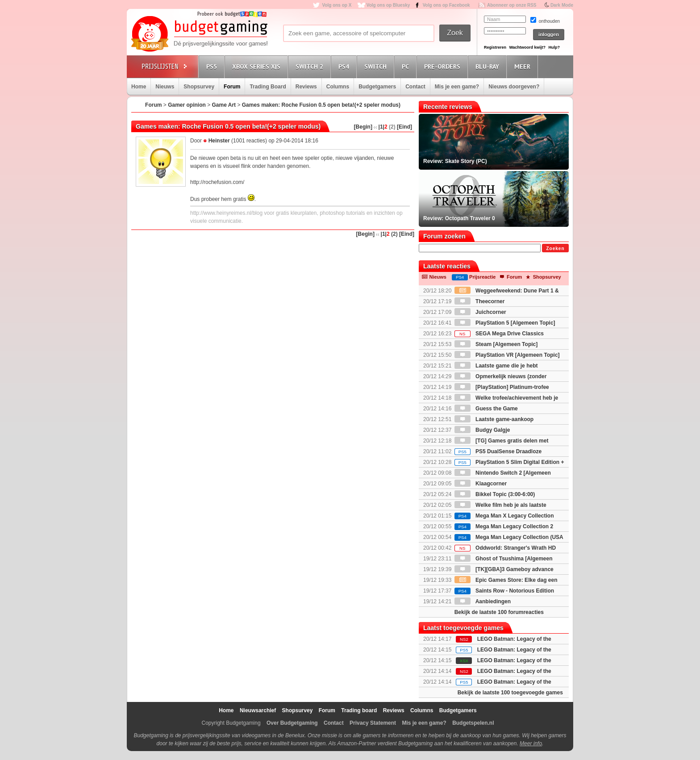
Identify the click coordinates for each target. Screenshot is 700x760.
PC (407, 66)
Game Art (224, 105)
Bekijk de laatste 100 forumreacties (499, 612)
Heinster (219, 141)
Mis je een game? (457, 87)
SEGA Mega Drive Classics (499, 334)
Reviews (306, 87)
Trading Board (268, 87)
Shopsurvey (199, 87)
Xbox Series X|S (258, 66)
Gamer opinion (187, 105)
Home (139, 87)
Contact (415, 87)
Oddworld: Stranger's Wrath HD (505, 548)
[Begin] (363, 127)
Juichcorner (480, 312)
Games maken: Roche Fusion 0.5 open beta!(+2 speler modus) (321, 105)
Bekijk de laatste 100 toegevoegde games (510, 693)
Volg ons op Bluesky (388, 5)
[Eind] (404, 127)
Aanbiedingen (483, 601)
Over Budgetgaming (292, 723)
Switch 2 (311, 66)
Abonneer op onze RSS (512, 5)
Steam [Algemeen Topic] (496, 344)
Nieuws (165, 87)
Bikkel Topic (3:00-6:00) (495, 494)
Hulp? (554, 47)
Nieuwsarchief (258, 710)
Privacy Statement (373, 723)
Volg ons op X (337, 5)
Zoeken (555, 248)
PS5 (213, 66)
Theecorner (480, 301)
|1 (381, 127)
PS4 (345, 66)
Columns (338, 87)
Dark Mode (562, 5)
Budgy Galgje (482, 430)
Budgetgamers (377, 87)
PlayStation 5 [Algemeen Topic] (505, 323)
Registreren (495, 47)
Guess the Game (486, 409)
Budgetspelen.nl (473, 723)
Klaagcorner (481, 484)
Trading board (359, 710)
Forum (232, 87)
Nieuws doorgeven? (514, 87)
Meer (524, 66)
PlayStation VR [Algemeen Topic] (507, 355)
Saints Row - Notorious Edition (504, 591)
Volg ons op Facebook (446, 5)
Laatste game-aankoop (494, 419)
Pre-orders (444, 66)
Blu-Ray (489, 66)
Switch (377, 66)
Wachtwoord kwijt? (527, 47)
